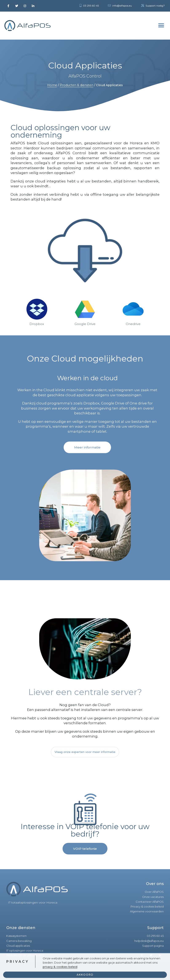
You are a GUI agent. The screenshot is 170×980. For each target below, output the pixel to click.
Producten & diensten (77, 85)
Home (52, 85)
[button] (87, 447)
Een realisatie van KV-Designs (144, 973)
